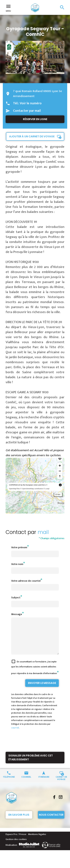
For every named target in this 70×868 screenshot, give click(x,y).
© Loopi (46, 489)
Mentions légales (37, 841)
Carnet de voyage (61, 784)
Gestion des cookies (16, 846)
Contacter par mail (27, 111)
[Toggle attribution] (60, 485)
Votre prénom (19, 547)
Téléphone (9, 783)
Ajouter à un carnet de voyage (32, 136)
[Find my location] (60, 458)
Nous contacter (51, 821)
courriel (15, 734)
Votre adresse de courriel (26, 581)
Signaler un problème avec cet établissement (31, 764)
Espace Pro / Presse (16, 841)
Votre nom (17, 564)
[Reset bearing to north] (60, 476)
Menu (8, 8)
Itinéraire (44, 783)
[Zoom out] (60, 471)
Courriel (26, 783)
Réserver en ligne (35, 119)
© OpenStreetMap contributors (32, 489)
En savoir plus (19, 821)
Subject (16, 598)
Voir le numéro (31, 103)
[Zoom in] (60, 466)
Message (17, 614)
